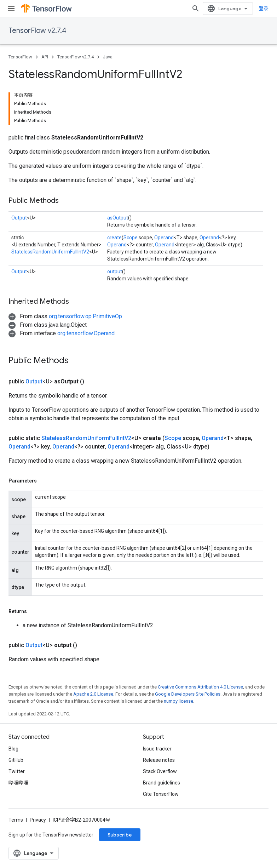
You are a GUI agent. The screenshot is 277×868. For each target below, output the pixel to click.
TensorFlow (20, 57)
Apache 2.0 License (93, 694)
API (45, 57)
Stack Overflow (160, 771)
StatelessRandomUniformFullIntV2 (50, 252)
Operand (164, 238)
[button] (65, 316)
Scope (131, 238)
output (115, 272)
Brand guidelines (161, 783)
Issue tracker (157, 749)
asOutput (118, 218)
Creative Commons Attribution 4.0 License (200, 687)
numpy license (178, 701)
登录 (264, 8)
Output (19, 218)
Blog (13, 749)
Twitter (17, 771)
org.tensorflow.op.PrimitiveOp (85, 316)
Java (108, 57)
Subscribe (120, 835)
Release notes (159, 760)
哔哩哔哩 (18, 783)
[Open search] (196, 8)
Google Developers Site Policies (188, 694)
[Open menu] (11, 8)
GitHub (16, 760)
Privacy (38, 820)
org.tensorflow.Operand (86, 333)
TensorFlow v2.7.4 (37, 31)
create (114, 238)
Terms (16, 820)
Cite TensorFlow (161, 794)
